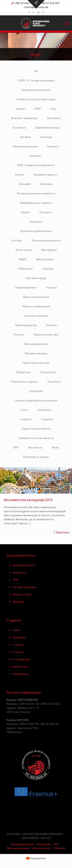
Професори (24, 372)
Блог (54, 109)
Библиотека (20, 666)
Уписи (16, 630)
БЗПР (38, 109)
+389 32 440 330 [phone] (24, 3)
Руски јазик (36, 391)
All (36, 71)
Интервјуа (46, 184)
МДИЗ (23, 259)
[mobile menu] (67, 23)
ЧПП (15, 580)
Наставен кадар (36, 278)
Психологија (48, 372)
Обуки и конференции (36, 306)
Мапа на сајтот (22, 594)
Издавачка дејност (46, 174)
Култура (17, 240)
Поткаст (19, 334)
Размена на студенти (25, 381)
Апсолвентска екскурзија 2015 (28, 500)
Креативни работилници (36, 231)
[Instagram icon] (43, 12)
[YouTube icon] (34, 12)
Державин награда (47, 127)
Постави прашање (24, 587)
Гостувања (19, 127)
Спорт (24, 410)
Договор (25, 137)
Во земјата (54, 118)
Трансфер (19, 637)
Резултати (54, 381)
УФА (16, 447)
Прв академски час (36, 344)
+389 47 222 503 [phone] (49, 3)
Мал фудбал (49, 250)
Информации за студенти (36, 203)
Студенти (25, 419)
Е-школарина (21, 659)
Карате (25, 212)
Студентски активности (36, 429)
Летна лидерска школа (46, 240)
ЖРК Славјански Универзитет (36, 165)
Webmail (18, 602)
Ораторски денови (36, 316)
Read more (63, 532)
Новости (52, 287)
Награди (48, 269)
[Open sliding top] (36, 4)
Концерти (36, 222)
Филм (55, 447)
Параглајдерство (26, 325)
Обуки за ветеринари (36, 297)
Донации (46, 137)
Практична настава (46, 334)
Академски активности (36, 90)
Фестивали (35, 447)
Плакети (52, 325)
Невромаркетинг (26, 287)
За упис (19, 174)
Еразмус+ (53, 146)
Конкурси (46, 212)
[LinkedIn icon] (38, 12)
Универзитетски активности (36, 438)
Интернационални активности (36, 193)
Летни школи (24, 250)
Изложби (25, 184)
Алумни (20, 109)
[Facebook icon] (29, 12)
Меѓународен (45, 259)
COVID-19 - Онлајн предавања (36, 80)
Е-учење (18, 652)
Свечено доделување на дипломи (36, 400)
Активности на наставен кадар (36, 99)
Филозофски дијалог (36, 457)
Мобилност (26, 269)
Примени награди (36, 353)
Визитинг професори (24, 118)
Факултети (19, 572)
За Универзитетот (24, 565)
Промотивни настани (36, 363)
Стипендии (45, 410)
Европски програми (25, 146)
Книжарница (21, 674)
